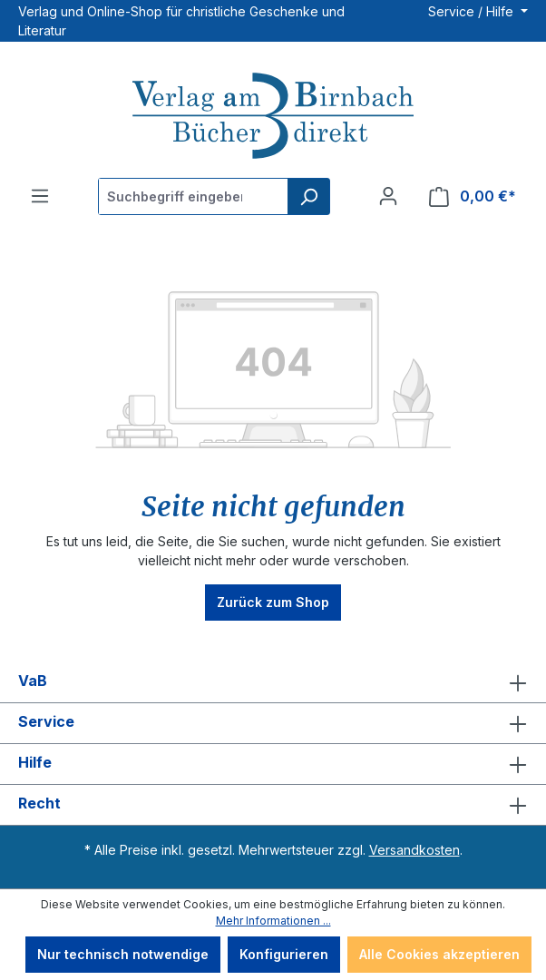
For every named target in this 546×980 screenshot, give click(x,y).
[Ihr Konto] (388, 196)
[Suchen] (308, 196)
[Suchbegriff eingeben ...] (194, 196)
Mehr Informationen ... (273, 921)
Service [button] (273, 723)
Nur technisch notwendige (123, 954)
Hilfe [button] (273, 764)
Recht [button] (273, 805)
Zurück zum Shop (273, 602)
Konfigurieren (284, 954)
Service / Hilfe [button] (473, 11)
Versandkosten (414, 850)
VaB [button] (273, 682)
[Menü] (40, 196)
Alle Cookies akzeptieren (439, 954)
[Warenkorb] (473, 196)
